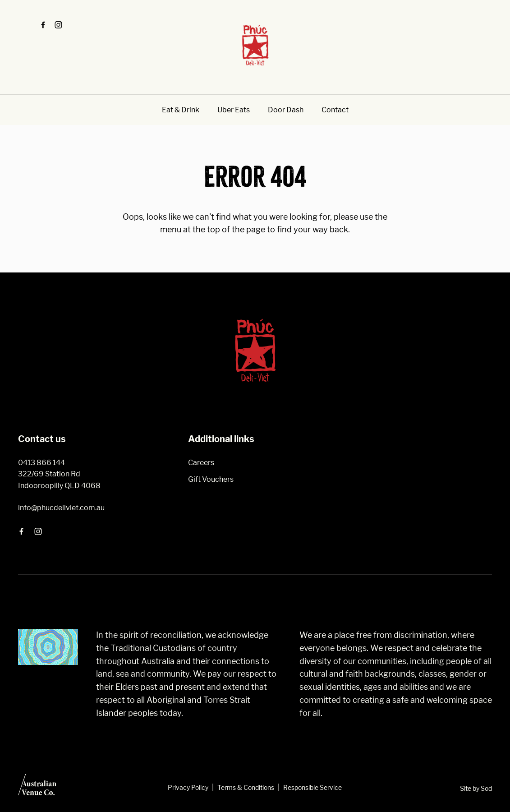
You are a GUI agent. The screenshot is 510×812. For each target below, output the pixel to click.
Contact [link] (335, 110)
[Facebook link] (43, 25)
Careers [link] (201, 463)
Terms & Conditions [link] (246, 787)
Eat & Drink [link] (181, 110)
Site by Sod (476, 788)
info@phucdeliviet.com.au (61, 508)
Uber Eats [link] (234, 110)
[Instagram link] (58, 25)
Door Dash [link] (286, 110)
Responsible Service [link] (312, 787)
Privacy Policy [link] (188, 787)
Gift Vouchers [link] (211, 479)
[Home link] (255, 45)
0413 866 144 (41, 463)
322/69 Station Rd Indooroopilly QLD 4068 (59, 480)
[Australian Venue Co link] (37, 788)
